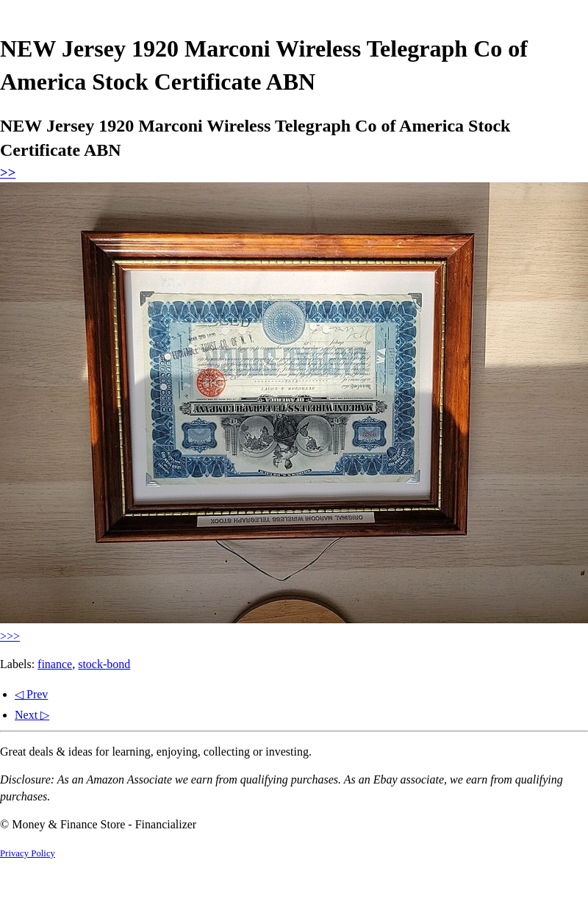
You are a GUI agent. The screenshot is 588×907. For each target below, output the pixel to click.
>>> (10, 636)
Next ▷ (32, 715)
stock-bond (104, 664)
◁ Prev (31, 694)
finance (55, 664)
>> (8, 172)
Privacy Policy (28, 853)
